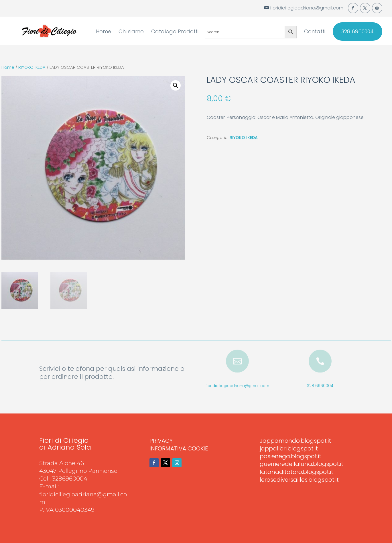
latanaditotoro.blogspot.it (297, 472)
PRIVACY (161, 441)
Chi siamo (131, 32)
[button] (176, 85)
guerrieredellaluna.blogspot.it (302, 464)
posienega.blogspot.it (290, 456)
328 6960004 (357, 32)
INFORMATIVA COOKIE (179, 448)
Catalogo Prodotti (175, 32)
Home (104, 32)
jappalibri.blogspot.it (289, 448)
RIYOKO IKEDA (32, 67)
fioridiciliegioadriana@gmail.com (237, 386)
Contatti (315, 32)
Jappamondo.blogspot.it (295, 441)
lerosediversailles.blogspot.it (299, 480)
